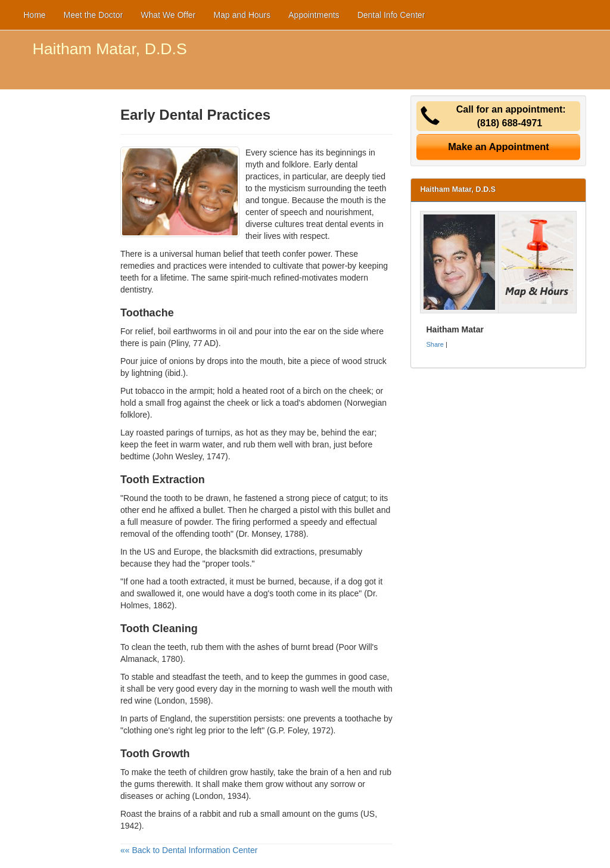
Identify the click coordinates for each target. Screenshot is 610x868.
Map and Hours (242, 15)
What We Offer (168, 15)
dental (337, 224)
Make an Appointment (499, 147)
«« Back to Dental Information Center (189, 850)
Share (435, 344)
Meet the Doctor (94, 15)
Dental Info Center (391, 15)
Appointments (314, 15)
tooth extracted (197, 581)
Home (35, 15)
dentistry (136, 290)
